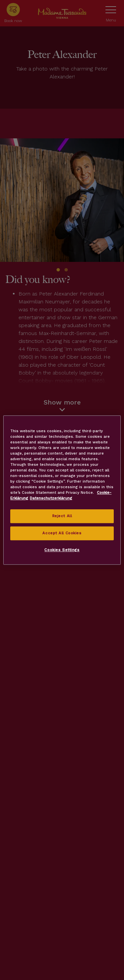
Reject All (62, 516)
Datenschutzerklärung (51, 498)
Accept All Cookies (62, 533)
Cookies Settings (62, 550)
